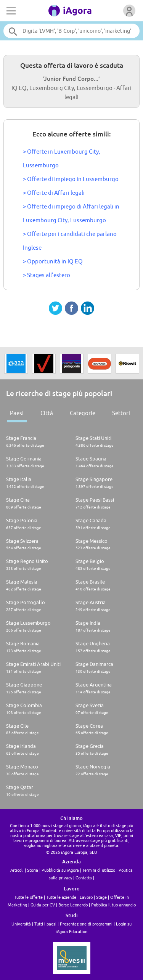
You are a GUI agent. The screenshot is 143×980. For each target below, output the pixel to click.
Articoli (17, 870)
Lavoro (86, 897)
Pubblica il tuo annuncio (113, 905)
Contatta (84, 878)
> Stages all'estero (47, 275)
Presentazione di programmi (86, 924)
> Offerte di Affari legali (54, 193)
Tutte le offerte (28, 897)
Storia (33, 870)
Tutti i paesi (45, 924)
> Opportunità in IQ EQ (53, 261)
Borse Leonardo (73, 905)
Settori (121, 413)
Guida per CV (43, 905)
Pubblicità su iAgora (60, 870)
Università (21, 924)
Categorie (83, 413)
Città (47, 413)
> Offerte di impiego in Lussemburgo (71, 179)
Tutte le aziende (61, 897)
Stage (101, 897)
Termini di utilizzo (99, 870)
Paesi (17, 413)
